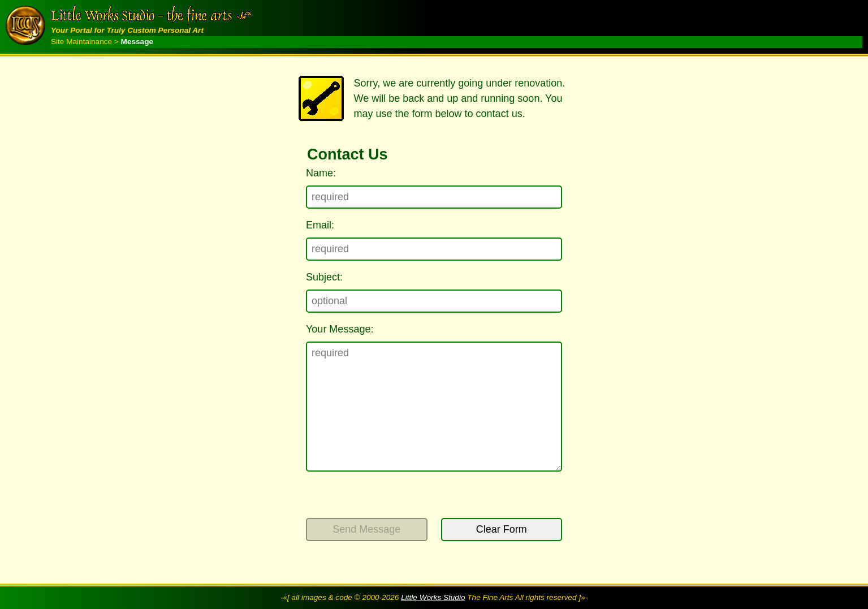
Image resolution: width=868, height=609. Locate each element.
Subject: (324, 277)
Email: (320, 225)
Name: (321, 173)
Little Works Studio (433, 597)
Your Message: (340, 329)
